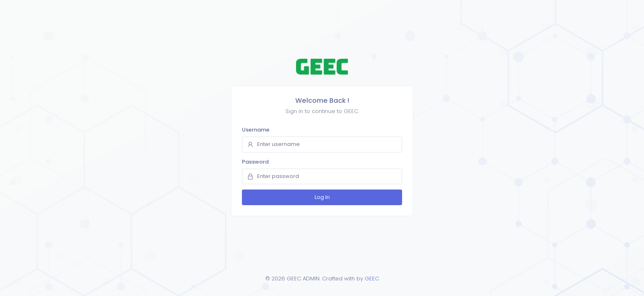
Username (256, 130)
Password (255, 162)
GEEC (372, 279)
